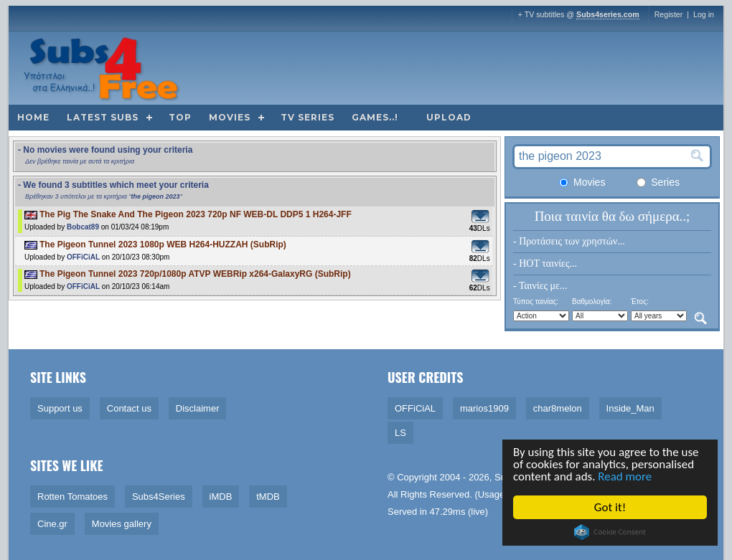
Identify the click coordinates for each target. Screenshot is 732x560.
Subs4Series (159, 497)
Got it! (610, 507)
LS (400, 433)
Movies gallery (122, 524)
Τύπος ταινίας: (536, 302)
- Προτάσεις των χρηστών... (569, 241)
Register (669, 14)
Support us (60, 408)
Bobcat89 (83, 227)
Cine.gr (52, 524)
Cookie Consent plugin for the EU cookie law (611, 532)
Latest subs (103, 117)
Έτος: (640, 302)
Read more (625, 477)
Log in (704, 14)
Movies (230, 117)
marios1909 (484, 408)
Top (180, 117)
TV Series (308, 117)
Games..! (375, 117)
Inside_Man (630, 408)
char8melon (558, 408)
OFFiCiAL (83, 257)
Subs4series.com (608, 14)
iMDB (221, 497)
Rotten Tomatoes (72, 497)
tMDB (268, 497)
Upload (449, 117)
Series (658, 182)
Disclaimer (198, 408)
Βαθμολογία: (592, 302)
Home (33, 117)
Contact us (129, 408)
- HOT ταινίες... (545, 264)
